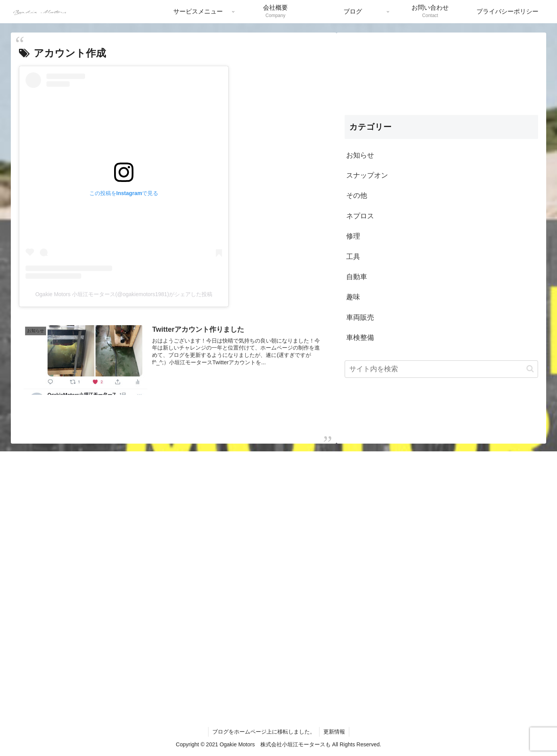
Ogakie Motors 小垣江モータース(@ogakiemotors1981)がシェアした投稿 (124, 294)
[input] (441, 369)
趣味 (353, 297)
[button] (530, 369)
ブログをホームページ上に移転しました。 (264, 732)
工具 (353, 257)
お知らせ (360, 155)
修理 (353, 236)
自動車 (357, 277)
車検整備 (360, 338)
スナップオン (367, 175)
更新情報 (334, 732)
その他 (357, 195)
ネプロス (360, 216)
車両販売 (360, 317)
